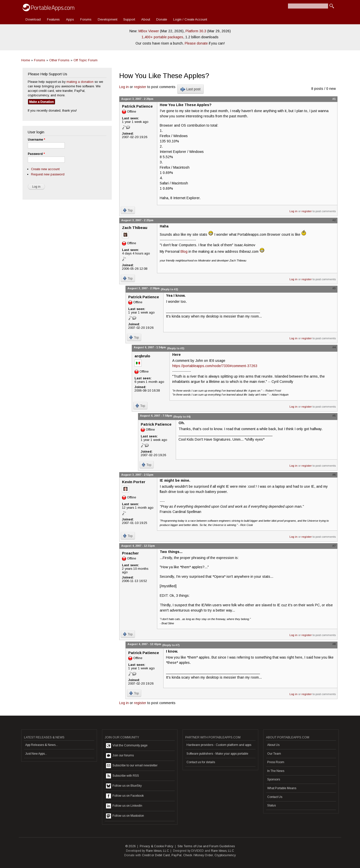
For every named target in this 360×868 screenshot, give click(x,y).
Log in (124, 87)
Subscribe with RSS (122, 776)
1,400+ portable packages (162, 37)
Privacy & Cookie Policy (157, 846)
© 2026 (130, 846)
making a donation (80, 82)
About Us (273, 745)
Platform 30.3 (196, 31)
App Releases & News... (41, 745)
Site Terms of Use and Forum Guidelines (206, 846)
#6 (334, 475)
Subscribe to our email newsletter (132, 766)
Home (26, 60)
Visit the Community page (127, 746)
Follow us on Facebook (125, 796)
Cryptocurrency (225, 855)
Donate (162, 19)
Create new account (45, 169)
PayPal (176, 855)
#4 (334, 347)
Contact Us (275, 797)
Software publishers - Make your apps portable (217, 754)
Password (36, 154)
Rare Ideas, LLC (157, 851)
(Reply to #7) (171, 645)
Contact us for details (201, 762)
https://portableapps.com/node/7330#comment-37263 (215, 366)
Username (36, 140)
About (146, 19)
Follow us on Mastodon (125, 816)
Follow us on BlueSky (124, 786)
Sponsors (274, 779)
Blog (184, 251)
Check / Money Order (198, 855)
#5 (334, 416)
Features (53, 19)
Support (129, 19)
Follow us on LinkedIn (124, 806)
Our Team (274, 754)
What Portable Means (282, 788)
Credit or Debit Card (156, 855)
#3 (334, 288)
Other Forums (59, 60)
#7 (334, 546)
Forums (86, 19)
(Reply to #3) (176, 348)
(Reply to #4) (182, 417)
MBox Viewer (149, 31)
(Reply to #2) (169, 289)
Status (271, 805)
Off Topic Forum (85, 60)
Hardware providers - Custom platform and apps (219, 745)
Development (107, 19)
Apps (70, 19)
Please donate (196, 43)
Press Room (276, 762)
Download (33, 19)
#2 (334, 220)
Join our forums (120, 756)
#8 (334, 644)
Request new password (48, 174)
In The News (276, 771)
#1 (334, 99)
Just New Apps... (36, 754)
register (140, 87)
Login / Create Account (190, 19)
